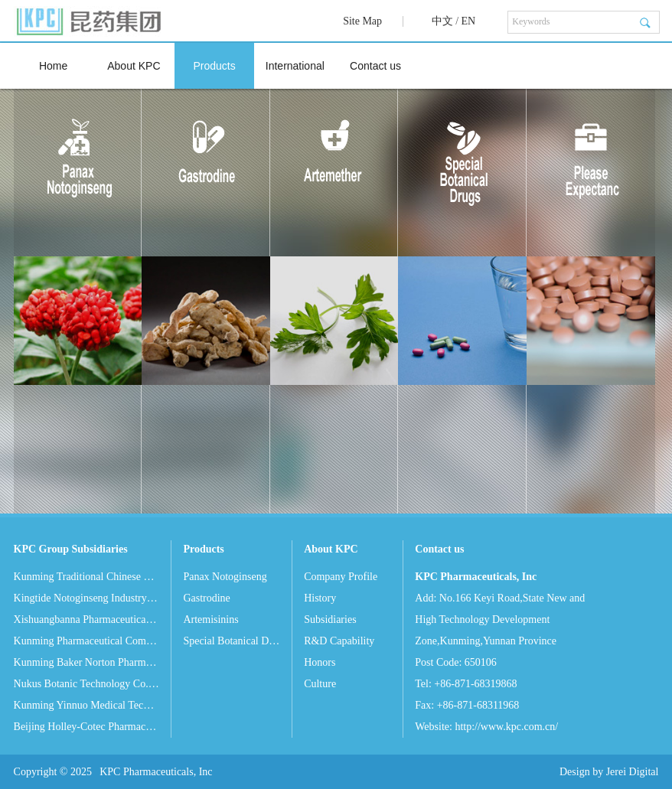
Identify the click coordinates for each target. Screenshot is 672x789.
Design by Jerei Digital (609, 772)
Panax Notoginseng (225, 577)
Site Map (362, 21)
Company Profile (341, 577)
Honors (320, 662)
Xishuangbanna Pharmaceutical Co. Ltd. (86, 619)
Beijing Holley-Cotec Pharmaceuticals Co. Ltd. (86, 727)
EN (469, 21)
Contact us (375, 66)
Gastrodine (206, 598)
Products (214, 66)
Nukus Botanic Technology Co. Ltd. (86, 684)
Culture (320, 684)
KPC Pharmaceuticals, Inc (156, 772)
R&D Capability (339, 641)
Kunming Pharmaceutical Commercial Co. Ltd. (86, 641)
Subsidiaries (330, 619)
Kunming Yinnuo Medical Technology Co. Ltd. (86, 705)
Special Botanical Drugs (231, 641)
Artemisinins (210, 619)
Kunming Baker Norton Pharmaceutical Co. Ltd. (86, 662)
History (320, 598)
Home (53, 66)
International (295, 66)
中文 (442, 21)
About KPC (134, 66)
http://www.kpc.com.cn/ (506, 727)
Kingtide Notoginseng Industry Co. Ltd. (86, 598)
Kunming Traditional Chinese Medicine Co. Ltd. (86, 577)
